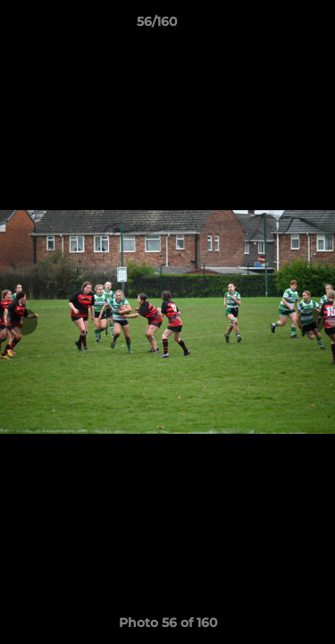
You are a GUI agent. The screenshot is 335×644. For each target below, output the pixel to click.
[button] (271, 26)
